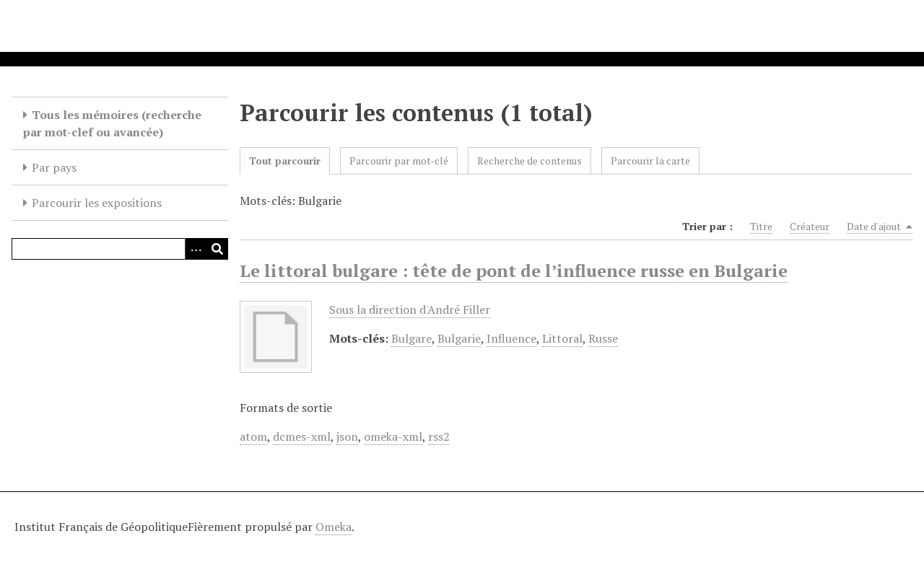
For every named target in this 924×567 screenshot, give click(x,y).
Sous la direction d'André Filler (410, 309)
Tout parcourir (285, 161)
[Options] (196, 249)
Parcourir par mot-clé (399, 161)
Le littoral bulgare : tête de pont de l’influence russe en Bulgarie (514, 271)
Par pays (54, 167)
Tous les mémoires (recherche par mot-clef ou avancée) (112, 123)
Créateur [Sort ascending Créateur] (810, 226)
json (347, 436)
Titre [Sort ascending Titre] (761, 226)
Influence (511, 338)
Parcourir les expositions (97, 203)
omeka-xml (393, 436)
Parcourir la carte (650, 161)
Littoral (562, 338)
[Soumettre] (217, 249)
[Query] (120, 249)
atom (253, 436)
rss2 (439, 436)
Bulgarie (459, 338)
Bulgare (411, 338)
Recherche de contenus (529, 161)
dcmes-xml (302, 436)
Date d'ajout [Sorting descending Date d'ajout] (880, 227)
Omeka (334, 527)
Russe (603, 338)
